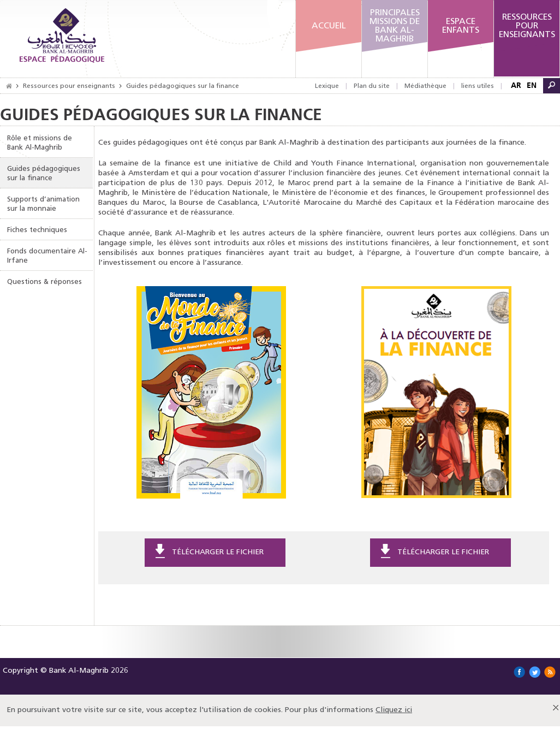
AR (516, 85)
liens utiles (478, 86)
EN (532, 85)
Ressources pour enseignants (69, 86)
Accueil (329, 26)
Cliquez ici (394, 710)
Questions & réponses (44, 282)
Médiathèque (425, 86)
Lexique (327, 86)
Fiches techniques (37, 230)
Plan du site (372, 86)
